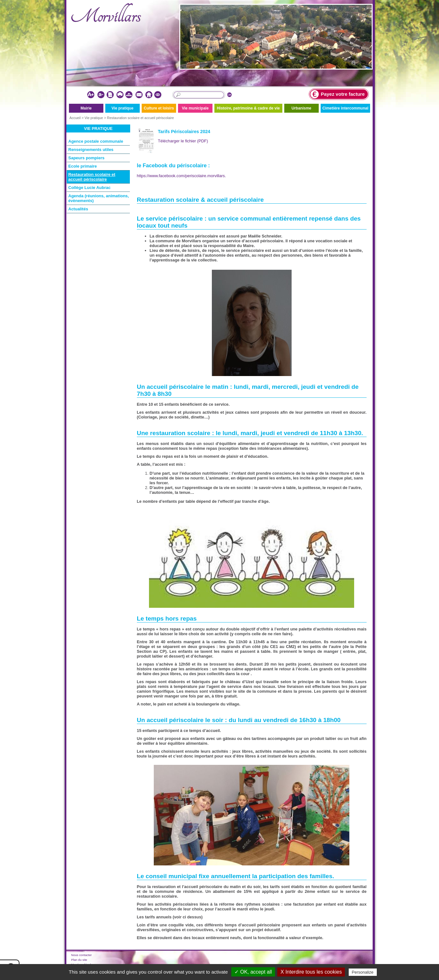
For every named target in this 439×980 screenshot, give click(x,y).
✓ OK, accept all (253, 972)
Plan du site (79, 960)
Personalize (363, 972)
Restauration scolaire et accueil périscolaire (140, 118)
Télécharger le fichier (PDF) (183, 141)
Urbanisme (301, 108)
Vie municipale (195, 108)
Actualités (78, 209)
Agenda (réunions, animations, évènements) (99, 198)
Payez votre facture (338, 94)
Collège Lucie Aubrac (89, 188)
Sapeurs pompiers (86, 158)
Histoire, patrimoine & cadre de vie (248, 108)
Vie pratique (123, 108)
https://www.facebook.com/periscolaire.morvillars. (182, 176)
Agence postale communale (96, 141)
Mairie (86, 108)
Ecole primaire (83, 166)
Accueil (75, 118)
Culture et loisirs (159, 108)
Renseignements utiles (91, 150)
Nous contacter (82, 955)
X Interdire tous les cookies (311, 972)
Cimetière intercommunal (345, 108)
